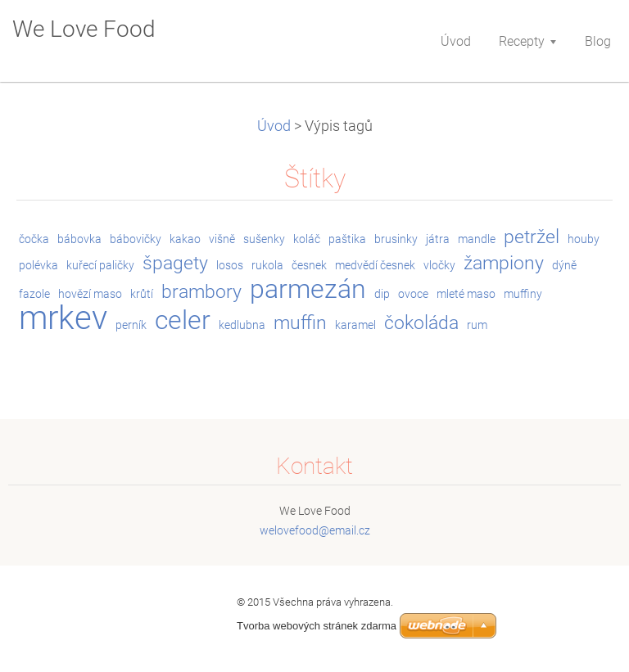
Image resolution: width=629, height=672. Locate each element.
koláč (307, 239)
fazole (34, 294)
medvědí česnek (375, 265)
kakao (185, 239)
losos (230, 265)
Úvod (274, 126)
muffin (300, 323)
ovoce (413, 294)
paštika (347, 239)
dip (382, 294)
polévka (38, 265)
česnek (309, 265)
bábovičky (136, 239)
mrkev (63, 318)
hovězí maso (90, 294)
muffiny (523, 294)
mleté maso (466, 294)
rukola (267, 265)
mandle (477, 239)
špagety (175, 263)
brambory (201, 292)
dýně (564, 265)
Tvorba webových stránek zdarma (317, 626)
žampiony (504, 263)
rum (477, 325)
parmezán (308, 289)
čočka (34, 239)
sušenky (264, 239)
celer (183, 320)
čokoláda (421, 323)
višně (222, 239)
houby (584, 239)
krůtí (142, 294)
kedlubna (242, 325)
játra (438, 239)
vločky (439, 265)
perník (131, 325)
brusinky (396, 239)
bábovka (79, 239)
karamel (355, 325)
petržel (532, 237)
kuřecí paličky (100, 265)
